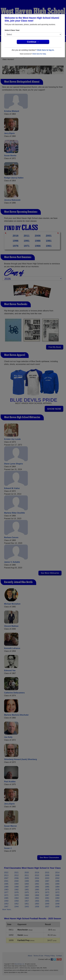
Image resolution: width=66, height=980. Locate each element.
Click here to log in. (46, 50)
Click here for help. (39, 54)
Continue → (33, 42)
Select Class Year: (12, 30)
